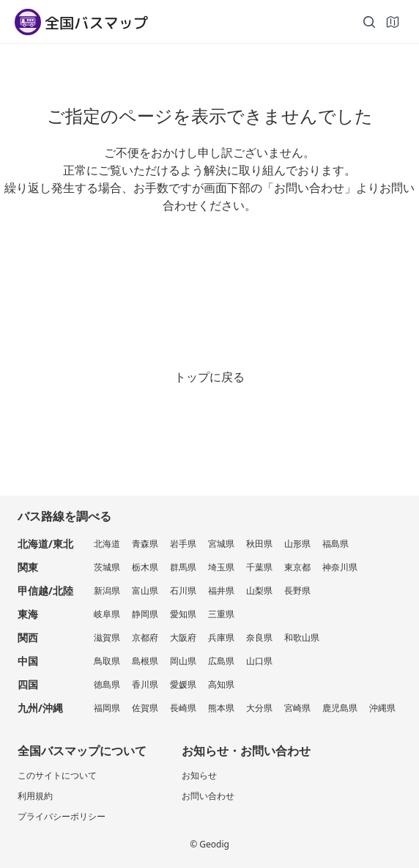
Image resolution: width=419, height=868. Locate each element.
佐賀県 (145, 708)
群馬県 (183, 567)
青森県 (145, 544)
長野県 (297, 591)
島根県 (145, 661)
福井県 (221, 591)
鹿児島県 (340, 708)
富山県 (145, 591)
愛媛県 (183, 684)
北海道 (107, 544)
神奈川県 (340, 567)
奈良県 (259, 637)
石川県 (183, 591)
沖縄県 (382, 708)
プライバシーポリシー (62, 816)
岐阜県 (107, 614)
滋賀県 (107, 637)
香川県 (145, 684)
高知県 (221, 684)
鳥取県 (107, 661)
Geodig (214, 844)
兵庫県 (221, 637)
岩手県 (183, 544)
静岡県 (145, 614)
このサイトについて (57, 775)
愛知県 (183, 614)
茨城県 (107, 567)
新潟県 (107, 591)
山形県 (297, 544)
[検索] (369, 22)
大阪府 (183, 637)
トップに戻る (209, 377)
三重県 (221, 614)
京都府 (145, 637)
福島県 (335, 544)
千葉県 (259, 567)
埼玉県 (221, 567)
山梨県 (259, 591)
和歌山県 (302, 637)
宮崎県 (297, 708)
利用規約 (35, 796)
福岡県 (107, 708)
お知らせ (199, 775)
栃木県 (145, 567)
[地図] (393, 22)
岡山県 (183, 661)
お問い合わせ (208, 796)
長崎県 (183, 708)
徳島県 (107, 684)
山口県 (259, 661)
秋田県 (259, 544)
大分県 (259, 708)
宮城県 (221, 544)
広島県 (221, 661)
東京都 (297, 567)
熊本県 (221, 708)
